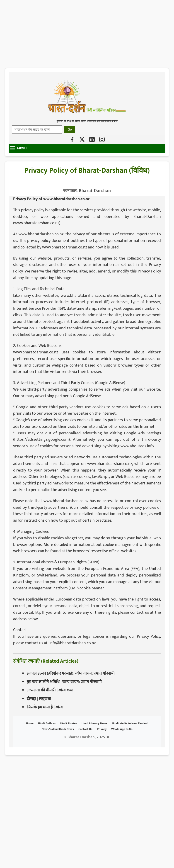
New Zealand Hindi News (58, 729)
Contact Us (85, 729)
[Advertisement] (87, 32)
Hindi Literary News (94, 723)
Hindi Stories (69, 723)
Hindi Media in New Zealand (130, 723)
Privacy (102, 729)
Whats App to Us (122, 729)
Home (30, 723)
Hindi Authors (47, 723)
